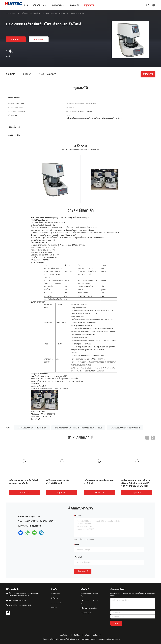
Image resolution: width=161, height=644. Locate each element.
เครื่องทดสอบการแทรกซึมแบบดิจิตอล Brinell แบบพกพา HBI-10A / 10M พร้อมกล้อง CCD (136, 483)
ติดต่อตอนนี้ (83, 571)
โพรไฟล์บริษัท (55, 593)
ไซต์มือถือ (77, 635)
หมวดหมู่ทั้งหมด (86, 613)
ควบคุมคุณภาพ (56, 603)
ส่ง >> (116, 623)
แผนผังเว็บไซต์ (65, 635)
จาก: (77, 545)
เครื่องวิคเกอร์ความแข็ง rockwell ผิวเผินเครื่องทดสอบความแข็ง (78, 428)
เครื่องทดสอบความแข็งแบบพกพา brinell (125, 428)
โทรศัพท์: (79, 557)
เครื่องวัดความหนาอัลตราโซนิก (90, 602)
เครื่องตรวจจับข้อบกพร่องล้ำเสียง (90, 595)
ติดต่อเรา (54, 608)
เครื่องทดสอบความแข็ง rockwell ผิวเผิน (32, 428)
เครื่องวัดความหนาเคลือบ (89, 608)
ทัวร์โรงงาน (54, 598)
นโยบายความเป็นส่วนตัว (93, 635)
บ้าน (8, 14)
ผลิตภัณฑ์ (15, 14)
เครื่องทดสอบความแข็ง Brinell (32, 14)
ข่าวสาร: (79, 516)
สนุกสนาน (16, 39)
